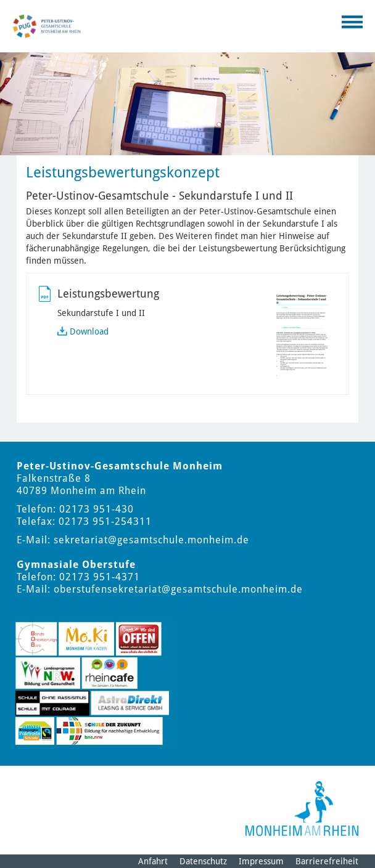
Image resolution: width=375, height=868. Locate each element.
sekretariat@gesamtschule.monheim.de (151, 540)
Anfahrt (153, 861)
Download (89, 331)
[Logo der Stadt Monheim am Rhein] (302, 809)
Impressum (261, 861)
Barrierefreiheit (327, 861)
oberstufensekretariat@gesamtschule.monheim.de (178, 589)
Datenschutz (203, 861)
